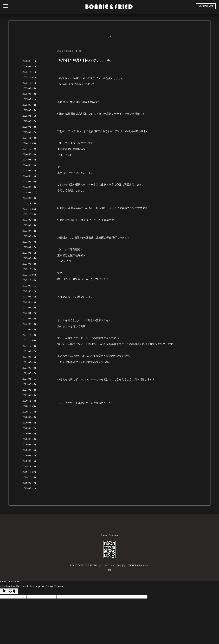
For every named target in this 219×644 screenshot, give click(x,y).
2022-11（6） (30, 275)
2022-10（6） (30, 280)
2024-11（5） (30, 143)
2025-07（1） (30, 99)
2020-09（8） (30, 417)
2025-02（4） (30, 127)
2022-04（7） (30, 313)
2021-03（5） (30, 384)
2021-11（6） (30, 340)
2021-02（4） (30, 390)
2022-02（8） (30, 324)
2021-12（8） (30, 335)
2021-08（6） (30, 357)
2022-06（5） (30, 302)
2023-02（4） (30, 258)
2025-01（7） (30, 132)
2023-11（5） (30, 209)
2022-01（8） (30, 329)
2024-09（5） (30, 154)
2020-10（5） (30, 412)
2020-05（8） (30, 439)
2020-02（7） (30, 455)
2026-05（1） (30, 61)
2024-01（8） (30, 198)
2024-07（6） (30, 165)
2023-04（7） (30, 247)
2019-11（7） (30, 472)
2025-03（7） (30, 121)
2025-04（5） (30, 116)
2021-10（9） (30, 346)
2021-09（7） (30, 351)
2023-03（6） (30, 253)
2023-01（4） (30, 264)
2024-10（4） (30, 149)
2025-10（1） (30, 83)
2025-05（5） (30, 110)
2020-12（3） (30, 401)
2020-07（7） (30, 428)
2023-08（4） (30, 225)
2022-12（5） (30, 269)
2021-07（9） (30, 362)
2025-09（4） (30, 88)
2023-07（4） (30, 231)
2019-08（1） (30, 488)
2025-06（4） (30, 105)
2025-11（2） (30, 77)
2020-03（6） (30, 450)
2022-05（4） (30, 308)
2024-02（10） (31, 192)
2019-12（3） (30, 466)
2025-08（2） (30, 94)
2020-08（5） (30, 423)
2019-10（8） (30, 477)
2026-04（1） (30, 66)
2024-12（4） (30, 138)
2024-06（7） (30, 171)
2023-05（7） (30, 242)
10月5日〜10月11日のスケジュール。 (85, 60)
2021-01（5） (30, 395)
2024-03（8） (30, 187)
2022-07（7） (30, 297)
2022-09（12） (31, 286)
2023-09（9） (30, 220)
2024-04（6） (30, 182)
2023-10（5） (30, 214)
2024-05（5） (30, 176)
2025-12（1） (30, 72)
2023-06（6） (30, 236)
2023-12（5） (30, 203)
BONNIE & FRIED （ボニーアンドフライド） (102, 565)
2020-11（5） (30, 406)
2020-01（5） (30, 461)
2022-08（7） (30, 291)
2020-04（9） (30, 445)
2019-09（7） (30, 483)
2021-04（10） (31, 379)
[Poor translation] (12, 591)
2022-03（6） (30, 318)
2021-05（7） (30, 373)
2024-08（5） (30, 160)
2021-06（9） (30, 368)
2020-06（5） (30, 434)
